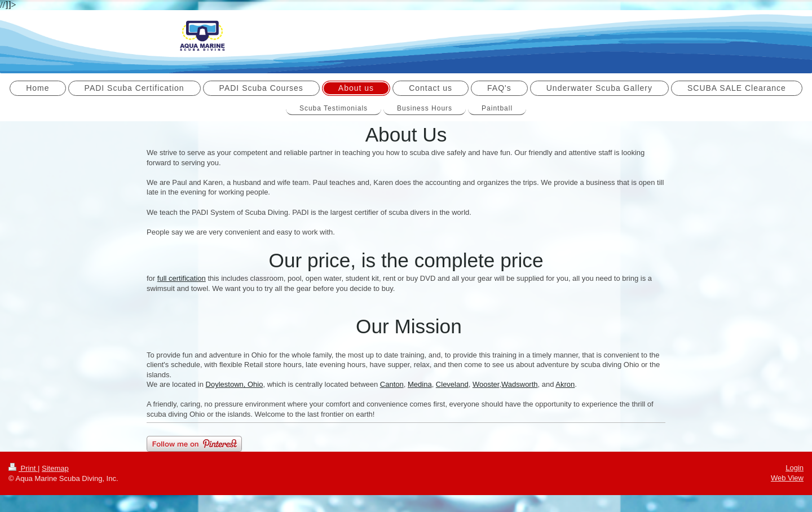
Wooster (486, 384)
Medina (420, 384)
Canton (392, 384)
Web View (787, 478)
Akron (565, 384)
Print (23, 468)
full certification (182, 278)
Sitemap (55, 468)
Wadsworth (520, 384)
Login (795, 468)
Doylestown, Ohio (235, 384)
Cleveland (452, 384)
